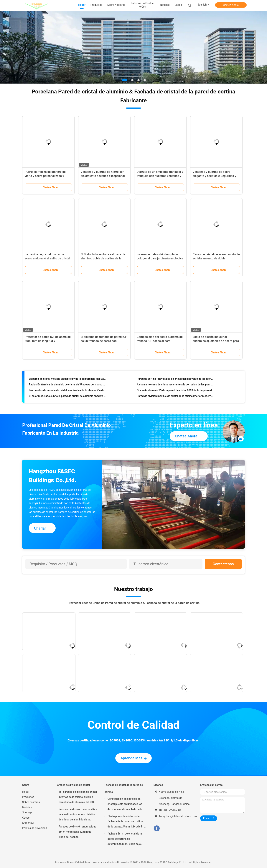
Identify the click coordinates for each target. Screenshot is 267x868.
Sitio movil (28, 823)
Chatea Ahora (231, 5)
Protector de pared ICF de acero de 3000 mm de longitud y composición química (48, 341)
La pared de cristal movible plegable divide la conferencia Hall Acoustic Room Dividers (68, 380)
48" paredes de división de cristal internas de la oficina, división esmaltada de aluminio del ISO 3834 (78, 798)
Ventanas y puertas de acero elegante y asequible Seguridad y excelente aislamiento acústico (214, 176)
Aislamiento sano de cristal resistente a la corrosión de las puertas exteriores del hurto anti (175, 385)
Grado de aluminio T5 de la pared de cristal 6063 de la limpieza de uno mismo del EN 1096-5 (175, 391)
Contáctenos (223, 564)
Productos (28, 797)
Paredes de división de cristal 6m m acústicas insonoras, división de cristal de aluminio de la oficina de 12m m (78, 815)
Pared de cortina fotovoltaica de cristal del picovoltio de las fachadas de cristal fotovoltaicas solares (175, 380)
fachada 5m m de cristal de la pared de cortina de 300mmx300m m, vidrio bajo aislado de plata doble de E (125, 839)
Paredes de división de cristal (73, 785)
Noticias (27, 807)
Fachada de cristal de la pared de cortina (124, 788)
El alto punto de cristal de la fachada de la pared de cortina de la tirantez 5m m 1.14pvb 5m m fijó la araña (126, 822)
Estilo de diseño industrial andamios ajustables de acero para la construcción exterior (216, 341)
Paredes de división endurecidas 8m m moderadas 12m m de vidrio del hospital (77, 832)
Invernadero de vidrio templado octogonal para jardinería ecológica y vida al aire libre (160, 258)
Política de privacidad (35, 828)
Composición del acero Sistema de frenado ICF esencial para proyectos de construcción (160, 341)
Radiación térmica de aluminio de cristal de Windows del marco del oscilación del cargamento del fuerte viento (68, 385)
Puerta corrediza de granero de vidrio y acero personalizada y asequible (45, 176)
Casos (26, 818)
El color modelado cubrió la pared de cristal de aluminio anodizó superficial (68, 397)
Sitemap (27, 812)
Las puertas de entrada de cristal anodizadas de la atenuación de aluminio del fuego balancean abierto (68, 391)
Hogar (26, 792)
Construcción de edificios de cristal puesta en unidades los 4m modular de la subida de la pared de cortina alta (125, 805)
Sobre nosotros (31, 802)
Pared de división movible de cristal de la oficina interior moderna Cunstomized (175, 397)
